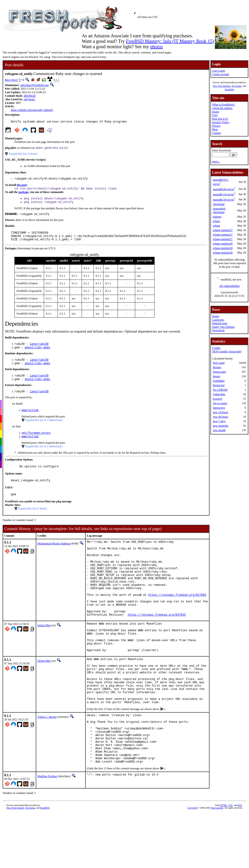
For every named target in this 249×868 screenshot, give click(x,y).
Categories (218, 320)
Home (216, 316)
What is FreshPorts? (224, 105)
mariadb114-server (223, 194)
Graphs (216, 348)
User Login (218, 71)
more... (216, 162)
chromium (219, 204)
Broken (217, 367)
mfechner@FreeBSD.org (35, 85)
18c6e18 (30, 96)
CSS (231, 862)
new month (219, 430)
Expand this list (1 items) (33, 522)
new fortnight (220, 426)
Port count (219, 363)
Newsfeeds (218, 330)
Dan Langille (217, 865)
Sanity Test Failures (223, 327)
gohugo (217, 217)
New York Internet (222, 86)
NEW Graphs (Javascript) (227, 351)
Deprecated (219, 372)
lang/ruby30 (39, 351)
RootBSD (229, 90)
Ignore (216, 376)
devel (14, 80)
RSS (240, 862)
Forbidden (219, 381)
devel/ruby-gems (37, 355)
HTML (224, 862)
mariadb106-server (224, 189)
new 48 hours (220, 417)
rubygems (29, 100)
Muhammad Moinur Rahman (54, 557)
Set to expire (220, 403)
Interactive (219, 408)
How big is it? (220, 119)
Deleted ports (220, 323)
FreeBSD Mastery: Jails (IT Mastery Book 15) (170, 41)
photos (156, 47)
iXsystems (236, 86)
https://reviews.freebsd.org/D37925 (157, 644)
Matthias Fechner (47, 833)
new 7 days (219, 421)
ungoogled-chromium (219, 210)
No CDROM (220, 390)
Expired (217, 399)
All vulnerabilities (229, 286)
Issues (216, 112)
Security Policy (221, 122)
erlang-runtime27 (223, 230)
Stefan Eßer (44, 655)
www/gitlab (30, 420)
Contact (216, 133)
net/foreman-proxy (36, 444)
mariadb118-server (223, 200)
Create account (221, 74)
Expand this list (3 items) (23, 155)
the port (22, 187)
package (23, 195)
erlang (216, 221)
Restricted (219, 385)
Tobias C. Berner (47, 763)
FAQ (215, 115)
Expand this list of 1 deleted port (44, 430)
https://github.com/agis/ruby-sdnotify (32, 110)
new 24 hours (220, 412)
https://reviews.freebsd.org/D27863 (177, 620)
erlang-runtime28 (223, 244)
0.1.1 (8, 80)
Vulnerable (219, 394)
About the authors (222, 108)
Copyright (192, 865)
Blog (215, 129)
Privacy (216, 126)
